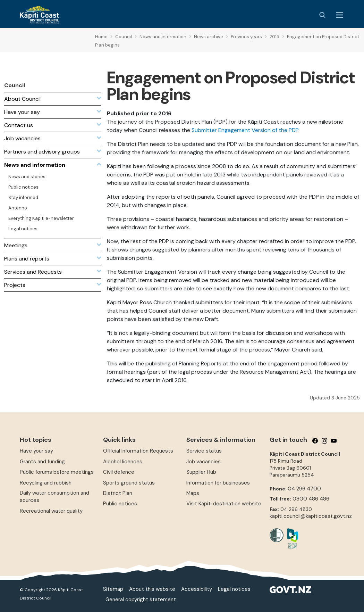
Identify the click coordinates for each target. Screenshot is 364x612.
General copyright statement (141, 599)
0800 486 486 (311, 499)
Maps (193, 493)
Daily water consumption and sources (54, 497)
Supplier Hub (201, 472)
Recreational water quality (51, 511)
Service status (204, 451)
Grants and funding (42, 462)
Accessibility (197, 589)
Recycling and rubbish (46, 483)
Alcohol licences (123, 462)
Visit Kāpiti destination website (224, 504)
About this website (152, 589)
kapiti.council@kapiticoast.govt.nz (311, 516)
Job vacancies (204, 462)
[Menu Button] (340, 15)
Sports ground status (129, 483)
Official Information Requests (138, 451)
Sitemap (113, 589)
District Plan (118, 493)
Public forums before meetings (57, 472)
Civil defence (119, 472)
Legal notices (234, 589)
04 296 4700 (304, 489)
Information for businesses (218, 483)
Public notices (120, 504)
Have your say (36, 451)
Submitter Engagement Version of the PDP (245, 130)
